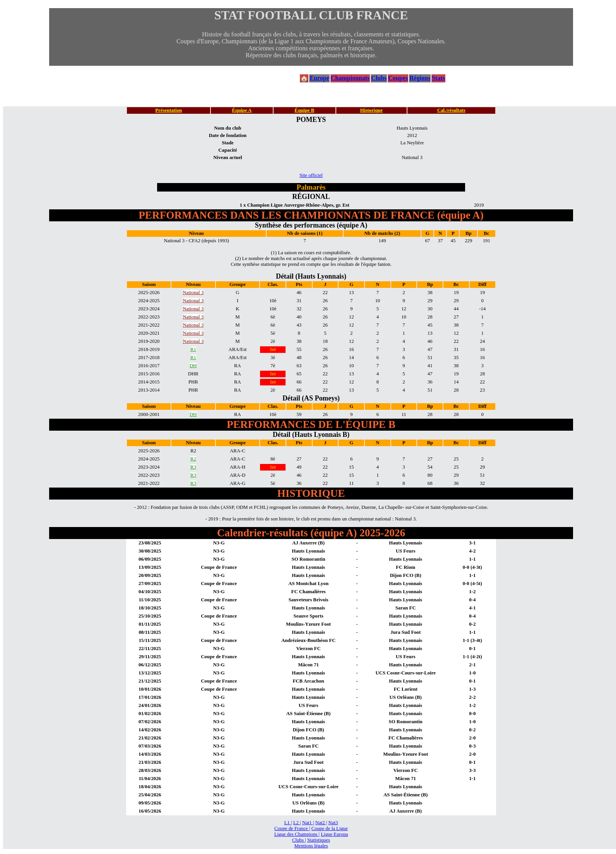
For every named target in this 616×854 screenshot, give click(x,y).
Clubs (379, 78)
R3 (193, 467)
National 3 (193, 293)
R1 (193, 349)
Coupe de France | (292, 828)
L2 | (297, 823)
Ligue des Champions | (297, 834)
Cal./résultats (451, 110)
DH (193, 366)
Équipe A (242, 110)
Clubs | (299, 840)
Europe (319, 78)
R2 (193, 459)
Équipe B (304, 110)
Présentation (169, 110)
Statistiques (319, 840)
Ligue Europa (334, 834)
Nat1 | (308, 823)
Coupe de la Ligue (330, 828)
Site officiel (311, 175)
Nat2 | (321, 823)
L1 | (288, 823)
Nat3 (333, 823)
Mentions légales (311, 846)
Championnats (350, 78)
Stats (438, 78)
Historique (371, 110)
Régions (420, 78)
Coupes (398, 78)
